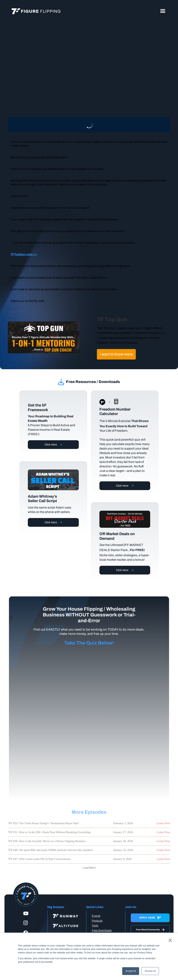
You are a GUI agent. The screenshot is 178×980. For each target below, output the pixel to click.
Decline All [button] (150, 971)
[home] (36, 11)
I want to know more (116, 354)
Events (96, 916)
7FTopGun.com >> (24, 254)
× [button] (170, 940)
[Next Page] (89, 868)
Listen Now (163, 823)
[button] (163, 11)
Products (97, 921)
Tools (95, 926)
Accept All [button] (131, 971)
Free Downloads (102, 930)
